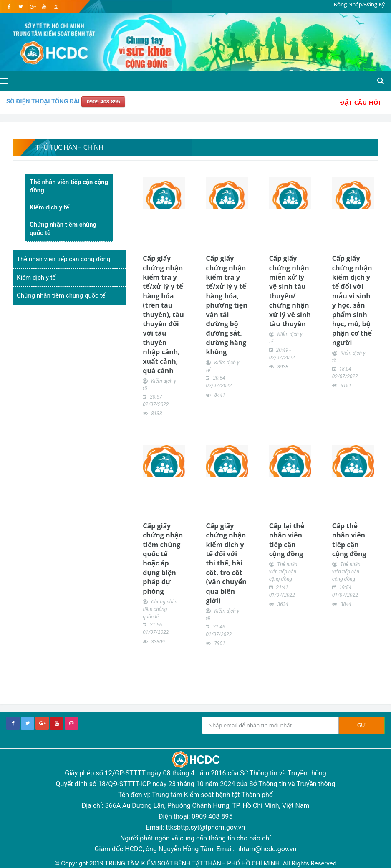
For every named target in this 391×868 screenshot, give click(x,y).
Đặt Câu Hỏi (360, 102)
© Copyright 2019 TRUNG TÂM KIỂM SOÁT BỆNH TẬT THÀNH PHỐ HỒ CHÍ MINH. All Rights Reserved (195, 863)
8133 (156, 414)
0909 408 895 (103, 102)
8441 (219, 395)
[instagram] (56, 7)
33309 (158, 642)
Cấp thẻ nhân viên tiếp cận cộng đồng (349, 540)
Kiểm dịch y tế (49, 207)
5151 (346, 386)
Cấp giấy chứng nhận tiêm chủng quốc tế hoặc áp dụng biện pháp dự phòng (163, 559)
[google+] (42, 723)
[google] (32, 7)
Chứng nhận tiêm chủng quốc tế (63, 229)
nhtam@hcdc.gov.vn (266, 849)
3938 (283, 367)
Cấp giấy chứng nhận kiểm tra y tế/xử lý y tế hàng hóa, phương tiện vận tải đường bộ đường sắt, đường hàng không (226, 305)
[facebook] (9, 7)
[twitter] (21, 7)
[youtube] (44, 7)
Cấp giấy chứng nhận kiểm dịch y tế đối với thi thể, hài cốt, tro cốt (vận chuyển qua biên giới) (226, 563)
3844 (346, 604)
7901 (219, 643)
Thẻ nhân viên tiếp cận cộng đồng (69, 186)
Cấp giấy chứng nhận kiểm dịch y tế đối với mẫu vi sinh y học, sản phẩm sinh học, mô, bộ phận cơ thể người (352, 300)
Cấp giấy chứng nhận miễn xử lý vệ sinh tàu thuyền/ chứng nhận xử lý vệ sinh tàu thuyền (290, 291)
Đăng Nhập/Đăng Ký (359, 4)
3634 (283, 604)
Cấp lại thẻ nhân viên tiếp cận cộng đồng (287, 540)
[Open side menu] (4, 81)
